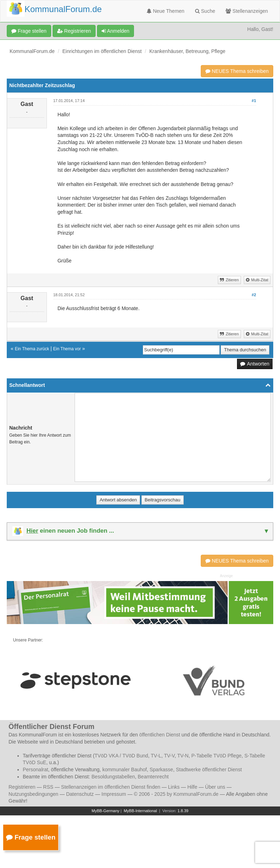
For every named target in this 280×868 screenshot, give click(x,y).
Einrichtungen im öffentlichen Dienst (102, 51)
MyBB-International (140, 811)
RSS (48, 787)
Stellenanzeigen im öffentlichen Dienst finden (111, 787)
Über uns (215, 787)
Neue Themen (166, 11)
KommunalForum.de (32, 51)
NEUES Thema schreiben (237, 71)
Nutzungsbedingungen (33, 794)
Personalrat (36, 770)
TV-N (183, 756)
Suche (205, 11)
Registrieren (74, 31)
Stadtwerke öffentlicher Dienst (209, 770)
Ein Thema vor (67, 349)
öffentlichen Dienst (160, 735)
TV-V (169, 756)
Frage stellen (29, 31)
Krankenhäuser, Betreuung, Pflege (187, 51)
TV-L (156, 756)
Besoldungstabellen (113, 777)
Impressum (114, 794)
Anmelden (115, 31)
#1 (254, 101)
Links (174, 787)
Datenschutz (80, 794)
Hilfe (192, 787)
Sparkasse (161, 770)
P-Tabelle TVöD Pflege (216, 756)
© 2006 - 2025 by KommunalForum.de (176, 794)
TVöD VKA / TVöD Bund (121, 756)
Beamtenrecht (153, 777)
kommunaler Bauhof (125, 770)
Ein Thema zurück (32, 349)
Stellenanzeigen (247, 11)
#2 (254, 295)
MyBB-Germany (106, 811)
